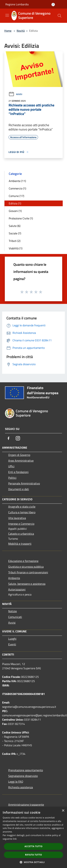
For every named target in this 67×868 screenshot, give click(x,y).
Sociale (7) (15, 233)
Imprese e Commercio (21, 524)
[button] (34, 862)
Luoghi (12, 639)
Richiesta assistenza (21, 787)
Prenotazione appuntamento (26, 770)
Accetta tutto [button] (33, 846)
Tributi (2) (15, 241)
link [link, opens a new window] (15, 839)
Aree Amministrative (21, 461)
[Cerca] (59, 16)
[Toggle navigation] (7, 15)
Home (8, 31)
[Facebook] (9, 438)
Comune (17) (16, 196)
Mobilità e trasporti (20, 544)
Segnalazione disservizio (23, 776)
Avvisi (15, 94)
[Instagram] (18, 438)
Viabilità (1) (16, 248)
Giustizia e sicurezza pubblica (26, 567)
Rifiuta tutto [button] (33, 855)
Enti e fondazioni (18, 472)
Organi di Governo (19, 455)
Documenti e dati (19, 489)
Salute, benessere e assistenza (27, 584)
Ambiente (14, 578)
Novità (21, 31)
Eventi (12, 644)
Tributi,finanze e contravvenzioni (28, 572)
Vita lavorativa (17, 518)
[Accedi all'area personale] (53, 5)
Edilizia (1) (15, 203)
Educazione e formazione (23, 561)
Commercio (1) (17, 188)
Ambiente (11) (17, 181)
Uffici (11, 466)
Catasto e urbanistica (21, 534)
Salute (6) (15, 226)
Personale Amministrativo (24, 483)
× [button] (63, 811)
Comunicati (15, 617)
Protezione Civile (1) (21, 218)
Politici (12, 478)
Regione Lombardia (17, 4)
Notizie (13, 611)
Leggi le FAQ (16, 782)
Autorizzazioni (17, 589)
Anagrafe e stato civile (22, 507)
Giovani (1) (15, 211)
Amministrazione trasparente (26, 805)
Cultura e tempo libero (22, 512)
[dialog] (33, 837)
